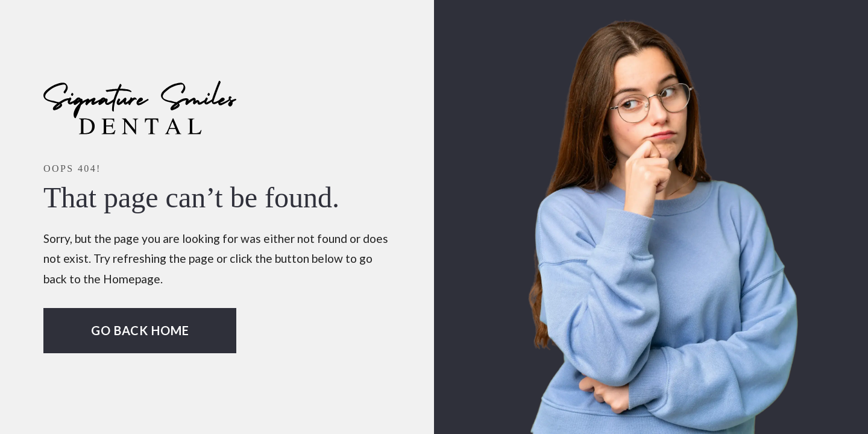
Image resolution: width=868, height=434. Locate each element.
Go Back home (140, 330)
